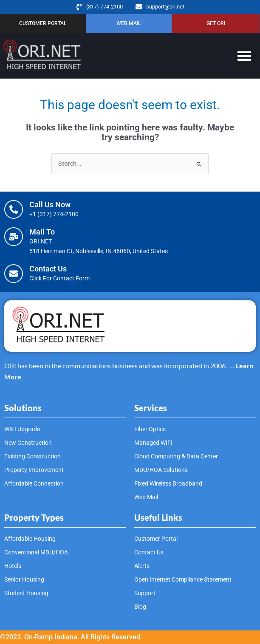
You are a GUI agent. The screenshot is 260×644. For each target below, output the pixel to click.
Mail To (42, 232)
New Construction (28, 443)
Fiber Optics (150, 429)
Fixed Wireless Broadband (168, 483)
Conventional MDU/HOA (36, 552)
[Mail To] (14, 237)
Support (145, 593)
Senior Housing (24, 579)
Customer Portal (156, 539)
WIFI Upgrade (22, 429)
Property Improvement (34, 470)
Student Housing (26, 593)
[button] (244, 56)
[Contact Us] (14, 274)
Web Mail (146, 497)
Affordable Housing (30, 539)
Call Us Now (50, 205)
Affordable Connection (34, 483)
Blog (140, 607)
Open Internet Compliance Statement (183, 579)
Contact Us (48, 269)
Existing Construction (32, 456)
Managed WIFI (153, 443)
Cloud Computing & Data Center (176, 456)
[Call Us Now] (14, 209)
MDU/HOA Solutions (161, 470)
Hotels (13, 566)
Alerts (142, 566)
